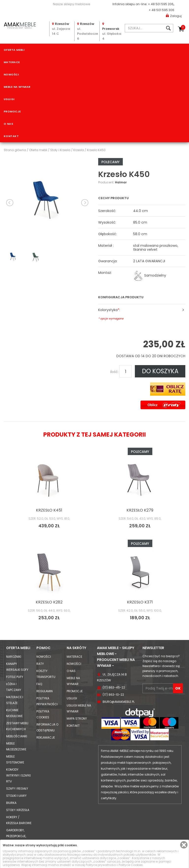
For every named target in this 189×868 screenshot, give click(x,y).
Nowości (11, 74)
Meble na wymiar (17, 87)
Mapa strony (77, 718)
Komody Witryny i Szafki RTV (18, 775)
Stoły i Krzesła (18, 810)
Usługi (9, 99)
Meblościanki (17, 736)
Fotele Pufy (15, 677)
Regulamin (45, 691)
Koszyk (183, 27)
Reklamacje (46, 737)
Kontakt (11, 136)
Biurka (11, 803)
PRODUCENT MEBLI (20, 25)
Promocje (12, 111)
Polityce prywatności (101, 865)
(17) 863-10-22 (113, 695)
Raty (40, 664)
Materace (12, 62)
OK (178, 688)
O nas (8, 124)
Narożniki (14, 657)
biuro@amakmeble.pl (119, 702)
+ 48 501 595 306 (161, 10)
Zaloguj (174, 16)
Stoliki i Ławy (16, 796)
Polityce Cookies (131, 865)
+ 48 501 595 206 (161, 4)
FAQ (39, 684)
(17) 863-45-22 (114, 687)
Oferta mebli (14, 50)
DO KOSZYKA (160, 371)
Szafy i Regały (17, 788)
